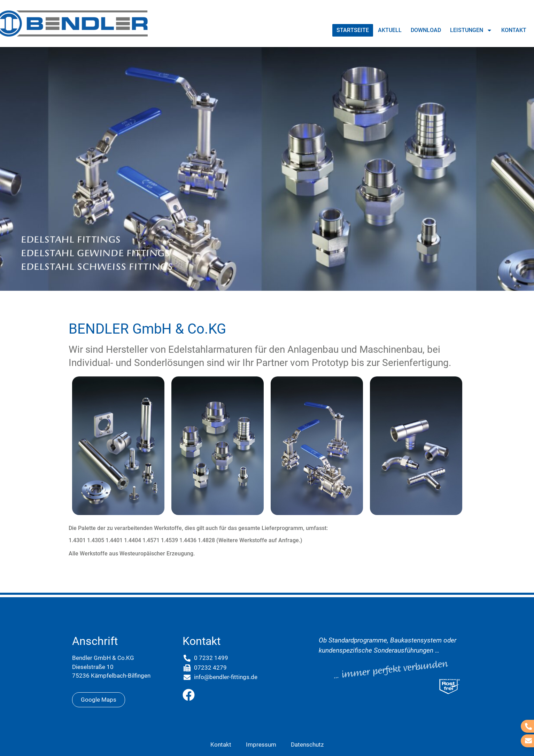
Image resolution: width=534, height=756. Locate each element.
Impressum (261, 745)
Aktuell (390, 30)
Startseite (353, 30)
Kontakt (514, 30)
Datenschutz (307, 745)
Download (426, 30)
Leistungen (471, 30)
